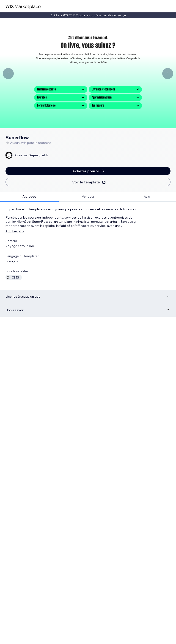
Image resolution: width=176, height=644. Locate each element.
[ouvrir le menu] (168, 6)
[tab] (29, 197)
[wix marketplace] (23, 6)
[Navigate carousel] (8, 74)
